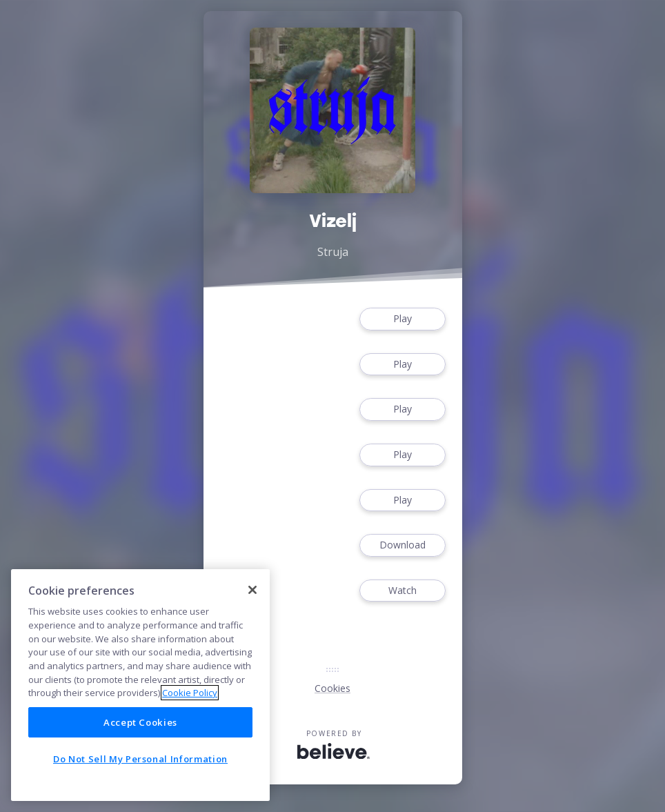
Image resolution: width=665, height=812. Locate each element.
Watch (402, 591)
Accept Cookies (140, 722)
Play (402, 319)
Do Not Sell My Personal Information (140, 759)
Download (402, 545)
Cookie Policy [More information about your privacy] (190, 693)
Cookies (332, 688)
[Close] (252, 590)
